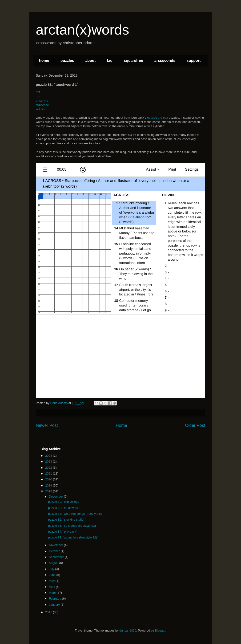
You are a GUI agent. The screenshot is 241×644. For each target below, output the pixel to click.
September (57, 557)
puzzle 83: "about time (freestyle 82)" (73, 537)
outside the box (157, 118)
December (56, 497)
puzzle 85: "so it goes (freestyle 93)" (72, 526)
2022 (49, 468)
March (54, 593)
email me (42, 100)
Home (122, 425)
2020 (49, 479)
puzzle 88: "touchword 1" (65, 508)
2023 (49, 461)
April (52, 587)
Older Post (195, 425)
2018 (49, 491)
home (44, 61)
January (55, 605)
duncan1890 (128, 630)
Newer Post (47, 425)
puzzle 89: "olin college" (64, 502)
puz (38, 96)
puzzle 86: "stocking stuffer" (67, 520)
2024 (49, 456)
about (90, 61)
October (55, 551)
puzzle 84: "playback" (62, 532)
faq (110, 61)
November (56, 545)
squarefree (133, 61)
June (53, 575)
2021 (49, 473)
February (56, 599)
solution (41, 109)
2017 (49, 612)
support (194, 61)
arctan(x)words (82, 30)
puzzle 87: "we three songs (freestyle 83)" (76, 514)
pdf (38, 92)
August (54, 563)
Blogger (160, 630)
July (52, 569)
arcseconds (165, 61)
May (52, 581)
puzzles (67, 61)
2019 (49, 485)
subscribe (42, 105)
